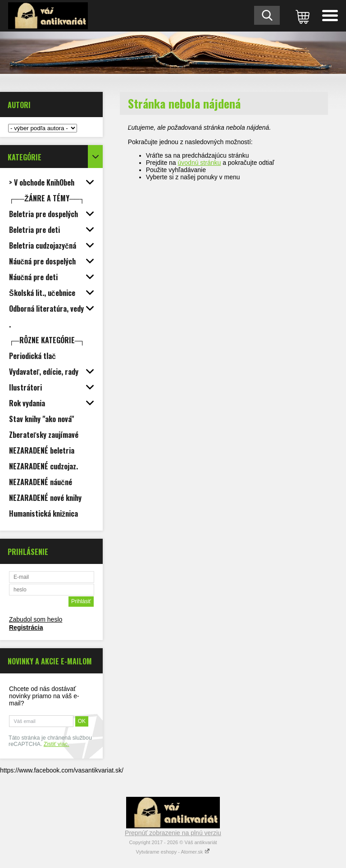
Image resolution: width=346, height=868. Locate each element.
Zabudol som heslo (36, 619)
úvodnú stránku (200, 163)
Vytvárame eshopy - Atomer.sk (173, 852)
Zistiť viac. (57, 744)
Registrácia (26, 627)
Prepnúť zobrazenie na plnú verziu (173, 833)
